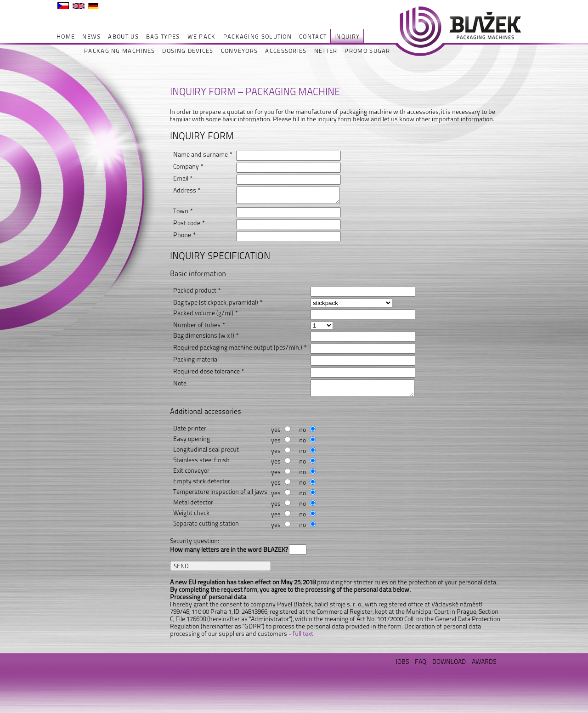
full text (303, 634)
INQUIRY (347, 37)
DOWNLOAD (449, 662)
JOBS (402, 662)
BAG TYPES (163, 37)
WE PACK (202, 37)
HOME (66, 37)
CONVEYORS (240, 51)
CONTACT (313, 37)
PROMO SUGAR (367, 51)
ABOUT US (123, 37)
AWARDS (484, 662)
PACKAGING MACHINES (119, 51)
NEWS (91, 37)
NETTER (326, 51)
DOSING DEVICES (188, 51)
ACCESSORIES (286, 51)
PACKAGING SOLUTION (257, 37)
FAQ (421, 662)
